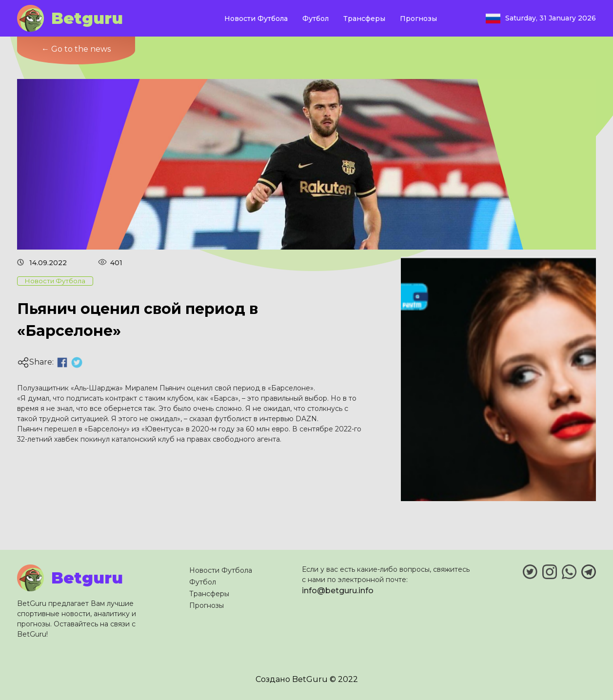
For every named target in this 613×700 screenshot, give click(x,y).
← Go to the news (76, 49)
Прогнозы (418, 19)
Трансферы (364, 19)
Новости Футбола (256, 19)
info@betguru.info (338, 591)
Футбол (316, 19)
